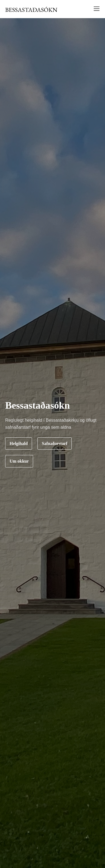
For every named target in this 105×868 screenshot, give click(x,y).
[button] (95, 9)
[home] (31, 9)
